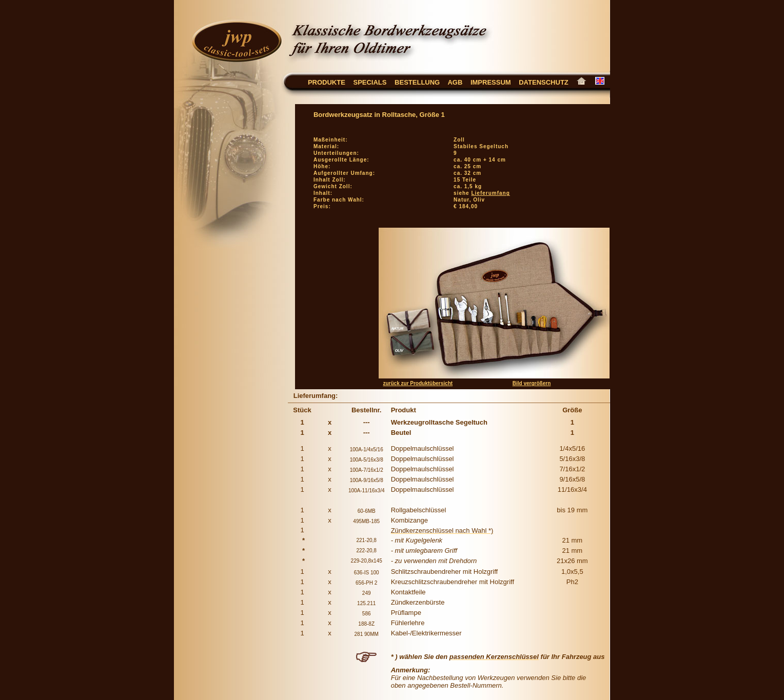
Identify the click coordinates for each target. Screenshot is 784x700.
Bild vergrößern (532, 383)
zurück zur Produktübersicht (418, 383)
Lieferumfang (490, 193)
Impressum (491, 82)
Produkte (327, 82)
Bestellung (417, 82)
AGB (459, 82)
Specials (370, 82)
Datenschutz (547, 82)
